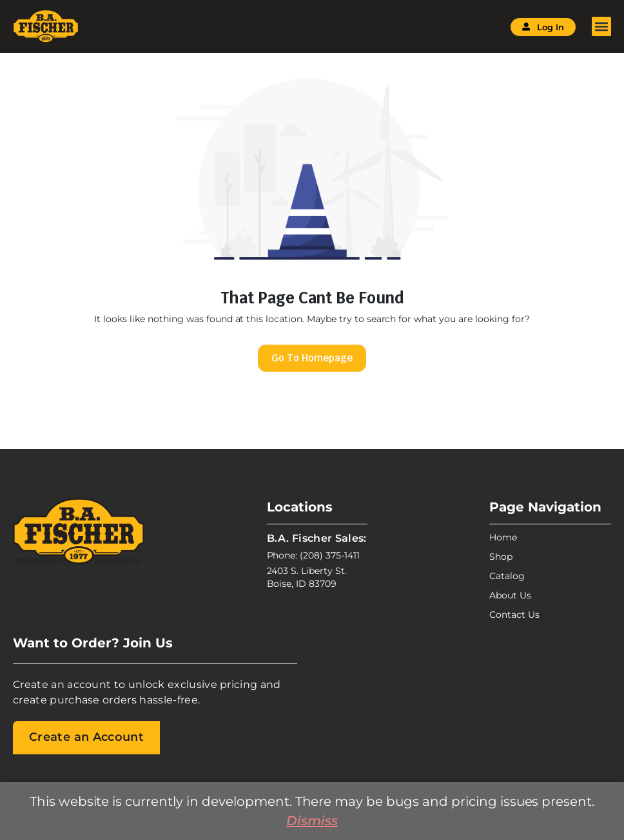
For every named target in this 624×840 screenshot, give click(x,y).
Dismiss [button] (312, 821)
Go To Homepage (312, 358)
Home (503, 537)
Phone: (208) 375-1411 (313, 555)
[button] (601, 26)
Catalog (507, 576)
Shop (501, 557)
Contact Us (514, 615)
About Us (510, 595)
